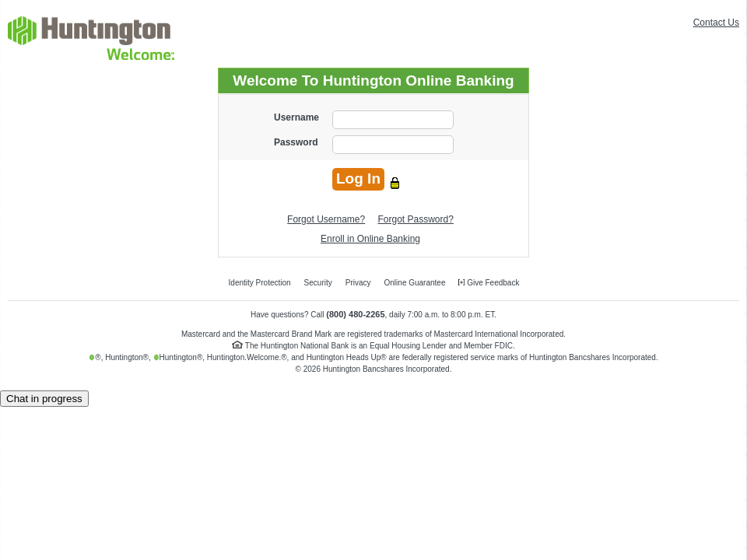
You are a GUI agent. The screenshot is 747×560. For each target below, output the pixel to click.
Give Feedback (489, 283)
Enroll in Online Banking (370, 239)
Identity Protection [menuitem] (260, 283)
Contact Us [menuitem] (716, 23)
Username (296, 117)
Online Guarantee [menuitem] (415, 283)
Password (296, 142)
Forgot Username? (326, 219)
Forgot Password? (416, 219)
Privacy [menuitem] (358, 283)
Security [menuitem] (318, 283)
